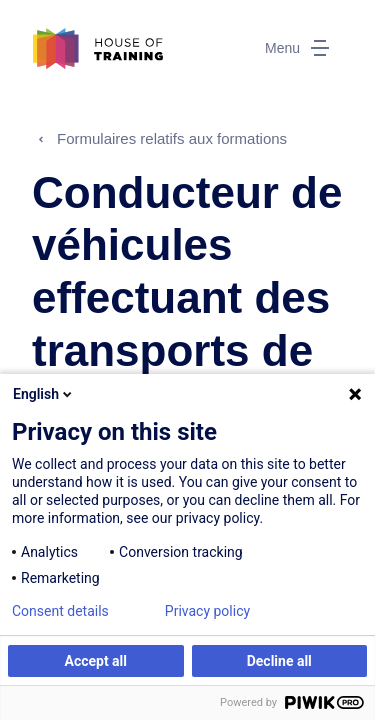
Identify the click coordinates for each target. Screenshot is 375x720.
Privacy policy (207, 611)
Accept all (95, 661)
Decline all (279, 661)
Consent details (60, 611)
